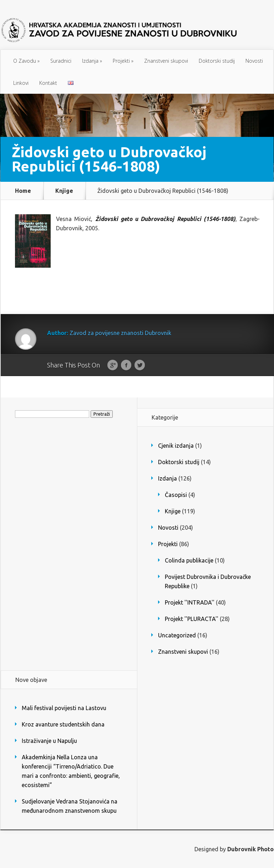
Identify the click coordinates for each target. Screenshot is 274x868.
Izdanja (92, 61)
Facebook (126, 365)
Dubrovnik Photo (250, 849)
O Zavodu (26, 61)
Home (23, 191)
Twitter (140, 365)
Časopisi (176, 495)
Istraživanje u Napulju (49, 741)
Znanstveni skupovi (166, 61)
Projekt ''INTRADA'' (190, 602)
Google (113, 365)
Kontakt (48, 83)
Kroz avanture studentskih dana (63, 724)
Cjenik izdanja (176, 446)
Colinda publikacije (189, 560)
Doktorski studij (217, 61)
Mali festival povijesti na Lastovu (64, 708)
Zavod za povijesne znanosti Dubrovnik (120, 333)
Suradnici (61, 61)
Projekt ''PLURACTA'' (192, 619)
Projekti (123, 61)
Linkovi (21, 83)
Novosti (254, 61)
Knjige (64, 191)
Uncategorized (177, 635)
